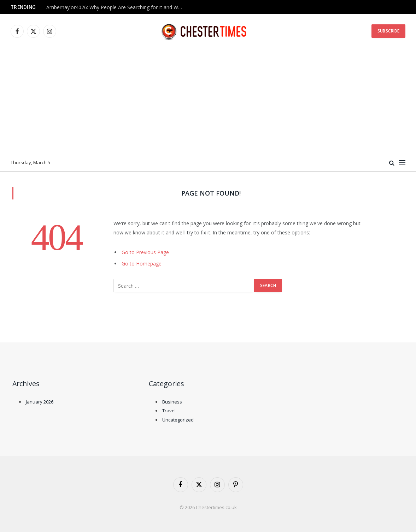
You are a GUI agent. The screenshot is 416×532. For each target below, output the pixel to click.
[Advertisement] (208, 101)
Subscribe (388, 31)
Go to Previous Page (145, 252)
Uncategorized (178, 420)
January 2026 (40, 402)
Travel (169, 411)
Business (172, 402)
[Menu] (402, 163)
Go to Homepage (142, 264)
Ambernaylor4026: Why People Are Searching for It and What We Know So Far (117, 7)
